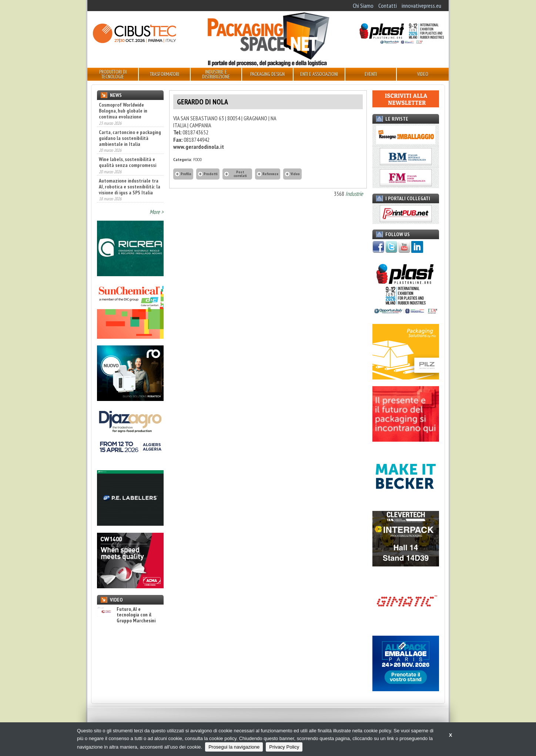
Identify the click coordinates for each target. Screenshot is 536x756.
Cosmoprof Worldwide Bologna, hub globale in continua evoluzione (123, 111)
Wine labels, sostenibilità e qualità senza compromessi (128, 162)
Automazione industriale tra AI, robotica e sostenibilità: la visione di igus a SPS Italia (130, 187)
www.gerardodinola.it (199, 147)
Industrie (354, 194)
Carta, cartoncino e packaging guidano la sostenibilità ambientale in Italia (130, 138)
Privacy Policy (284, 747)
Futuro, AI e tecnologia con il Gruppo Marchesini (126, 615)
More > (157, 212)
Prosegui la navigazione (234, 747)
